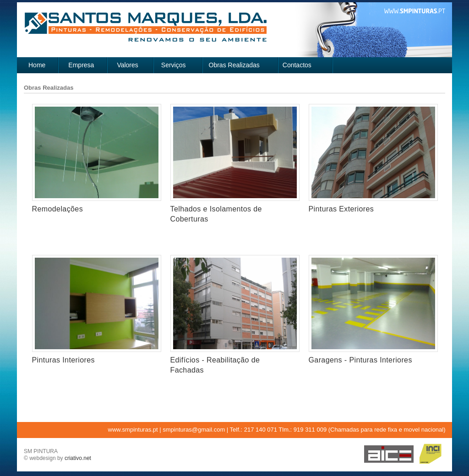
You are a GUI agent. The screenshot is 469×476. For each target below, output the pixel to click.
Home (37, 65)
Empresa (81, 65)
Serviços (174, 65)
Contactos (297, 65)
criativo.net (78, 458)
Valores (127, 65)
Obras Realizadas (234, 65)
